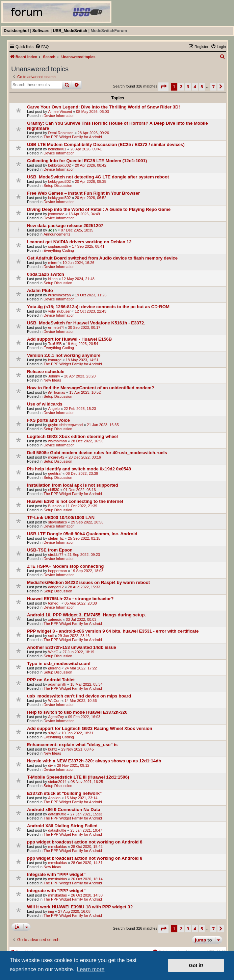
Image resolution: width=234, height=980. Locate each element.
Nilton (53, 279)
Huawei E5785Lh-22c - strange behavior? (70, 599)
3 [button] (188, 87)
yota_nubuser (59, 311)
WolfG (53, 652)
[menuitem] (42, 47)
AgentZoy (56, 717)
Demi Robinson (61, 133)
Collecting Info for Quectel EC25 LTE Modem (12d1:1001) (87, 161)
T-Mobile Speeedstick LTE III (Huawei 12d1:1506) (78, 777)
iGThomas (57, 392)
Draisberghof (16, 31)
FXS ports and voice (48, 420)
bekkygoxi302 (59, 165)
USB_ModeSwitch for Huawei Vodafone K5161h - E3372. (86, 323)
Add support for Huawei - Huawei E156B (69, 339)
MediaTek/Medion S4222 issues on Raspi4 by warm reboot (88, 582)
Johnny (54, 376)
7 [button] (213, 87)
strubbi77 (56, 555)
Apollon (54, 798)
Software (41, 31)
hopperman (57, 571)
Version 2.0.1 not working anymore (64, 355)
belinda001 (57, 149)
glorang (54, 668)
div (50, 765)
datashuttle (57, 814)
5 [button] (202, 87)
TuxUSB (55, 344)
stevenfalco (57, 522)
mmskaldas (57, 847)
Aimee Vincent (60, 112)
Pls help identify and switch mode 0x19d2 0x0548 (79, 469)
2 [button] (181, 87)
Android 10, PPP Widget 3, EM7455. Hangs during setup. (86, 615)
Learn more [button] (91, 969)
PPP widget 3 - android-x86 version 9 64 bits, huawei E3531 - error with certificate (113, 631)
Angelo (54, 409)
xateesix (55, 619)
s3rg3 (53, 733)
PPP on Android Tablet (51, 680)
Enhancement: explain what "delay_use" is (72, 745)
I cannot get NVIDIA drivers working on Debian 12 (79, 242)
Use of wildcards (45, 404)
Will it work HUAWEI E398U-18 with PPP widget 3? (80, 907)
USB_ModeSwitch (70, 31)
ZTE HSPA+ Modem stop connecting (65, 566)
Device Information (59, 116)
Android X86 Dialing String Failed (62, 826)
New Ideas (52, 380)
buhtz (53, 749)
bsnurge (55, 360)
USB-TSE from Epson (50, 550)
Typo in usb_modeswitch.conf (59, 664)
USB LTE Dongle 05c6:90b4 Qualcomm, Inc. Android (82, 534)
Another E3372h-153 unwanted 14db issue (72, 647)
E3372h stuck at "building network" (64, 793)
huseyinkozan (59, 295)
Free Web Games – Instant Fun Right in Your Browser (83, 193)
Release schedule (46, 372)
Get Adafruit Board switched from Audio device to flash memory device (102, 258)
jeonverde (56, 214)
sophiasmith (58, 246)
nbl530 (54, 490)
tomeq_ (54, 603)
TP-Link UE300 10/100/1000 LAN (61, 518)
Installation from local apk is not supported (73, 485)
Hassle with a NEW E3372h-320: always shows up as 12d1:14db (94, 761)
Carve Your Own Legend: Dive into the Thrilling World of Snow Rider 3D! (103, 107)
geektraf (55, 473)
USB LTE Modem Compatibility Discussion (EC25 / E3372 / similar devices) (106, 144)
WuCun (54, 701)
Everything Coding (59, 250)
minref (53, 263)
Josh (52, 230)
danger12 (56, 587)
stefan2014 (57, 782)
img (51, 911)
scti (51, 636)
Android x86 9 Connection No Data (64, 810)
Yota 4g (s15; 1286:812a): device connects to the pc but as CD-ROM (98, 307)
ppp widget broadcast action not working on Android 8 (85, 842)
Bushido (55, 506)
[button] (163, 87)
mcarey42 (56, 457)
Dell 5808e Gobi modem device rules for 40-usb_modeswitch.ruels (97, 453)
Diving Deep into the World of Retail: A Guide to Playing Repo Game (99, 209)
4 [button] (195, 87)
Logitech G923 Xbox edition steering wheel (72, 436)
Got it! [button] (196, 965)
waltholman (57, 441)
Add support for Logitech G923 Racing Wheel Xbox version (90, 728)
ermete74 (56, 327)
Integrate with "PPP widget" (56, 874)
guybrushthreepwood (65, 425)
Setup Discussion (58, 186)
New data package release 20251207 (65, 226)
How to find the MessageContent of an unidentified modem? (91, 388)
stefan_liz (56, 538)
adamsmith (57, 684)
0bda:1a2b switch (46, 274)
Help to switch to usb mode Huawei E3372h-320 (77, 712)
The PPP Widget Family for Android (73, 137)
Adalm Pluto (40, 290)
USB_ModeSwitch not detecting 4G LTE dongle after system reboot (98, 177)
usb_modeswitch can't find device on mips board (79, 696)
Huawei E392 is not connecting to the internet (75, 501)
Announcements (57, 234)
